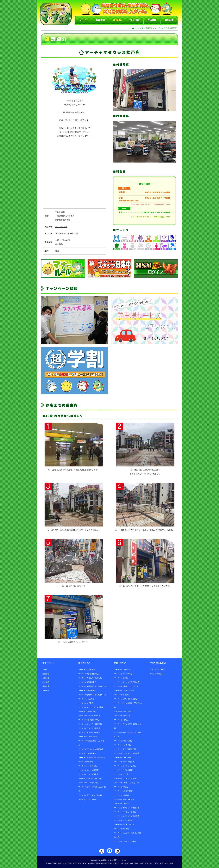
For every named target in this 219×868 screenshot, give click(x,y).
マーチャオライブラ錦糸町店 (125, 749)
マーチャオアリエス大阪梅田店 (90, 678)
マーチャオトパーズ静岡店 (88, 770)
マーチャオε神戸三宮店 (87, 711)
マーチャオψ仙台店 (121, 829)
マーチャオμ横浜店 (121, 787)
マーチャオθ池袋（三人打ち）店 (126, 686)
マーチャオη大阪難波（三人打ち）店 (92, 695)
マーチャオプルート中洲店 (88, 783)
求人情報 (135, 20)
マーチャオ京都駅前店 (87, 670)
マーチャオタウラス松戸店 (166, 28)
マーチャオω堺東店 (86, 703)
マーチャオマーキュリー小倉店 (90, 779)
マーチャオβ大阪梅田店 (87, 682)
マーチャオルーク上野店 (123, 711)
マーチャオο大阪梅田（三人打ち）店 (92, 686)
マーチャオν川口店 (121, 774)
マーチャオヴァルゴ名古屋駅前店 (91, 749)
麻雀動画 (169, 20)
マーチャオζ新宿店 (121, 678)
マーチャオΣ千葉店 (121, 804)
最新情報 (100, 20)
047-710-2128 (61, 227)
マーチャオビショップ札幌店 (125, 841)
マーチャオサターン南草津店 (89, 728)
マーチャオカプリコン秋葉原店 (126, 699)
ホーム (83, 20)
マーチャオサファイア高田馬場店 (127, 682)
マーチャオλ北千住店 (122, 716)
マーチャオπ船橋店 (121, 795)
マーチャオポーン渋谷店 (123, 674)
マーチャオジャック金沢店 (88, 737)
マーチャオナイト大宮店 (123, 770)
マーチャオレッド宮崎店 (88, 799)
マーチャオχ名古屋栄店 (87, 753)
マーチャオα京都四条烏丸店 (89, 674)
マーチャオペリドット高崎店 (125, 812)
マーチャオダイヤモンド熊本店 (90, 795)
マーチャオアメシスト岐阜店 (89, 732)
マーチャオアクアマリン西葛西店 (127, 753)
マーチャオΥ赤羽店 (121, 720)
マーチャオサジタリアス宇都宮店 (127, 816)
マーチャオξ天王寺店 (86, 699)
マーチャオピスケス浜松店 (88, 774)
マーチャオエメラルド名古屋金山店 (92, 758)
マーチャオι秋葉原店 (122, 695)
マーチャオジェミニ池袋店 (124, 691)
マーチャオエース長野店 (123, 820)
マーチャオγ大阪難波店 (87, 691)
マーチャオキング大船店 (123, 791)
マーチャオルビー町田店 (123, 741)
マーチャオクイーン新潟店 (124, 825)
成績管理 (152, 20)
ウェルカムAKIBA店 (157, 670)
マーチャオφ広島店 (86, 762)
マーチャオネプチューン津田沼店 (127, 808)
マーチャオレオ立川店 (122, 745)
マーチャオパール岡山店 (88, 766)
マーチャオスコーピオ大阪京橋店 (91, 707)
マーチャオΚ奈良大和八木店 (89, 720)
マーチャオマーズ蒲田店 (123, 758)
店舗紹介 (118, 20)
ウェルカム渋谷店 (157, 674)
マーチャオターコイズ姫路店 (89, 716)
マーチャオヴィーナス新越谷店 (126, 779)
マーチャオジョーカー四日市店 (90, 724)
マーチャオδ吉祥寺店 (122, 670)
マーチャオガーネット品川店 (125, 766)
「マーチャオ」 (122, 860)
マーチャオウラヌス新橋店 (124, 762)
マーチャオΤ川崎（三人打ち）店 (126, 783)
